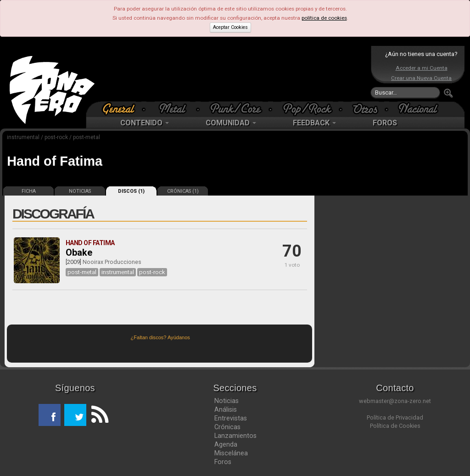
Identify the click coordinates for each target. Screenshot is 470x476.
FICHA (29, 191)
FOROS (385, 123)
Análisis (226, 409)
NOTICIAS (80, 191)
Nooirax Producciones (112, 262)
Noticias (227, 401)
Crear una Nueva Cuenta (421, 78)
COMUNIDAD (231, 123)
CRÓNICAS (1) (183, 191)
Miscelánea (231, 453)
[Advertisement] (233, 73)
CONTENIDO (145, 123)
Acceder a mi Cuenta (422, 68)
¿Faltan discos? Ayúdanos (160, 337)
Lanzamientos (235, 436)
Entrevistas (231, 418)
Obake (79, 252)
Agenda (226, 444)
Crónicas (227, 427)
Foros (223, 462)
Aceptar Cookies (230, 27)
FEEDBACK (314, 123)
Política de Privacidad (395, 417)
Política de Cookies (395, 426)
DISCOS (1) (131, 191)
